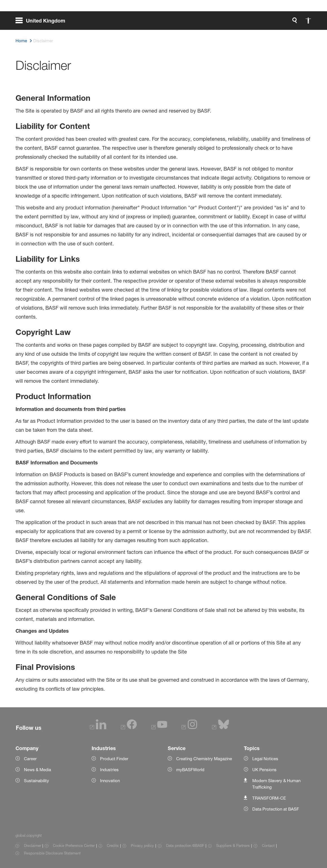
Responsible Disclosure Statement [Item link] (52, 853)
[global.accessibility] (249, 23)
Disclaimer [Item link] (33, 845)
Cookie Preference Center (74, 845)
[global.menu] (43, 23)
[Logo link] (289, 23)
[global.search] (235, 23)
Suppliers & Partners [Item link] (233, 845)
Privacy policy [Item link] (142, 845)
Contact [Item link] (268, 845)
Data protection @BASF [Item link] (185, 845)
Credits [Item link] (113, 845)
